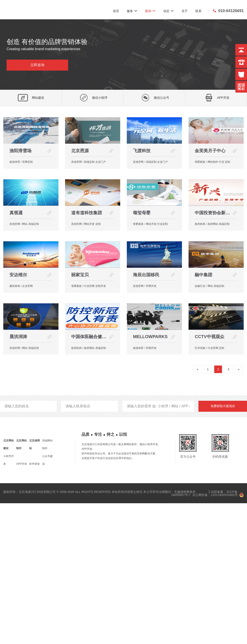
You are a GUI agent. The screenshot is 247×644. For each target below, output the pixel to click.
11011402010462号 (224, 636)
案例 (150, 11)
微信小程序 (92, 98)
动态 (169, 11)
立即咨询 (37, 65)
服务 (132, 11)
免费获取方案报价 (223, 547)
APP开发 (216, 98)
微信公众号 (154, 98)
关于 (185, 11)
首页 (116, 11)
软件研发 (35, 605)
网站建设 (31, 98)
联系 (198, 11)
